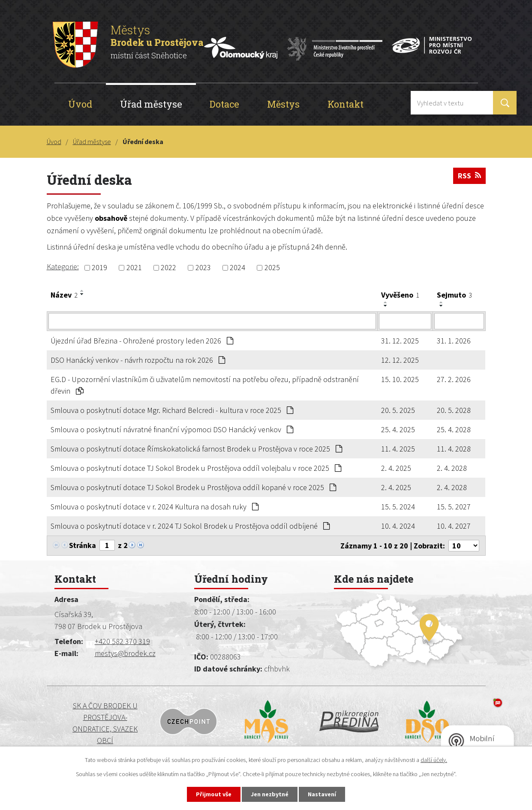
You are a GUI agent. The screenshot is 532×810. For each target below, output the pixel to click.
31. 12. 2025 (400, 341)
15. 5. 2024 (398, 507)
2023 (203, 268)
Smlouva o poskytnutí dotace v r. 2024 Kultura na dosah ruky (155, 507)
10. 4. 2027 (454, 526)
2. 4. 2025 (396, 468)
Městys (283, 104)
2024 (237, 268)
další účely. (434, 760)
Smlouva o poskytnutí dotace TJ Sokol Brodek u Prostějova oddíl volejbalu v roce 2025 (196, 468)
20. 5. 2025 (398, 410)
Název (64, 295)
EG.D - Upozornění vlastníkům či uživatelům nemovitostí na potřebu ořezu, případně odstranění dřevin (205, 385)
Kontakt (346, 104)
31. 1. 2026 (454, 341)
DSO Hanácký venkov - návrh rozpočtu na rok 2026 (138, 360)
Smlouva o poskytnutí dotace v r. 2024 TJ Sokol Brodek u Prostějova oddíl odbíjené (190, 526)
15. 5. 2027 (454, 507)
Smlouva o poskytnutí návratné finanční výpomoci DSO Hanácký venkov (172, 429)
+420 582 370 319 (122, 641)
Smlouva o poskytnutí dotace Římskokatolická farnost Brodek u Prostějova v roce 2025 (196, 449)
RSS (469, 176)
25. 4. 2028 (454, 429)
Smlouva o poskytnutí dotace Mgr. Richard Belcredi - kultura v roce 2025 (172, 410)
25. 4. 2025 (398, 429)
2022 (168, 268)
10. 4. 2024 (398, 526)
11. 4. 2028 (454, 449)
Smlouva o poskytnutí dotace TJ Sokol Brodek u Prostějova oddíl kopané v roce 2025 (193, 487)
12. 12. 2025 (400, 360)
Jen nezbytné (270, 794)
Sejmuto (454, 295)
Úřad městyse (151, 104)
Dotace (224, 104)
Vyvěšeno (400, 295)
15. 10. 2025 (400, 379)
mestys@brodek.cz (125, 653)
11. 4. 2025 (398, 449)
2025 (272, 268)
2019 (99, 268)
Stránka (83, 545)
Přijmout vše (214, 794)
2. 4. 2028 (452, 468)
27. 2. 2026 (454, 379)
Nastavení (322, 794)
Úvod (80, 104)
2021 (134, 268)
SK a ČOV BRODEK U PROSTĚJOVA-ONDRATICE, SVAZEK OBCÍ (105, 723)
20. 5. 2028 (454, 410)
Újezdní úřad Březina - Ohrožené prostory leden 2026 (142, 341)
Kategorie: (63, 266)
